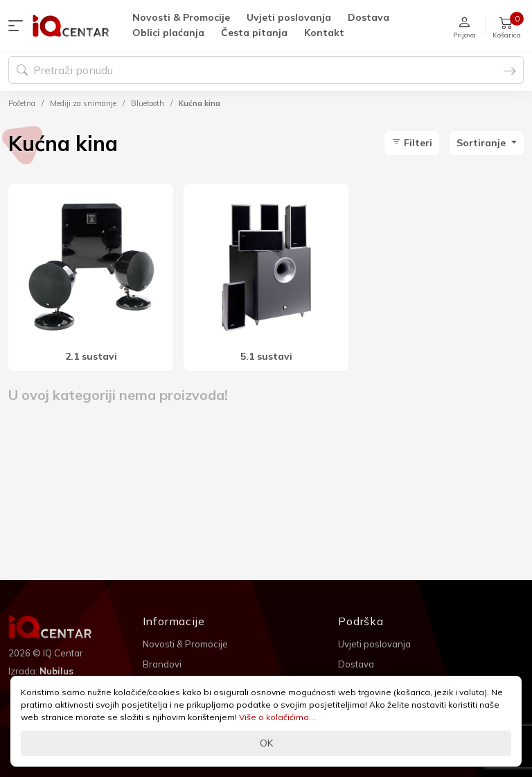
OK (266, 743)
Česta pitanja (254, 33)
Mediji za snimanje (83, 103)
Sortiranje (482, 143)
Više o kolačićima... (277, 717)
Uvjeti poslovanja (289, 17)
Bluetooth (148, 103)
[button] (19, 26)
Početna (22, 103)
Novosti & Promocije (181, 17)
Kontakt (324, 33)
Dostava (369, 17)
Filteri (412, 143)
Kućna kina (199, 103)
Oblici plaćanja (168, 33)
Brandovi (162, 664)
